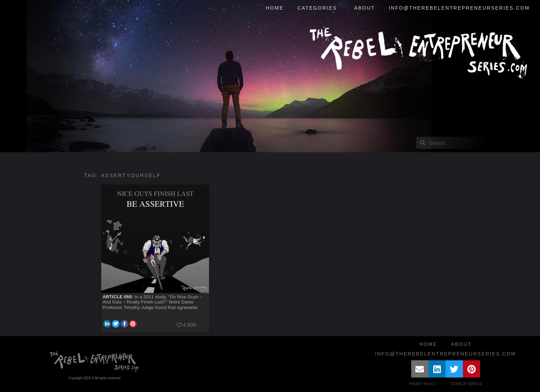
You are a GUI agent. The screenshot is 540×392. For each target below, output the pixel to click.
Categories (319, 8)
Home (275, 8)
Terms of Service (466, 384)
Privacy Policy (422, 384)
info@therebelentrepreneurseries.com (459, 8)
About (364, 8)
